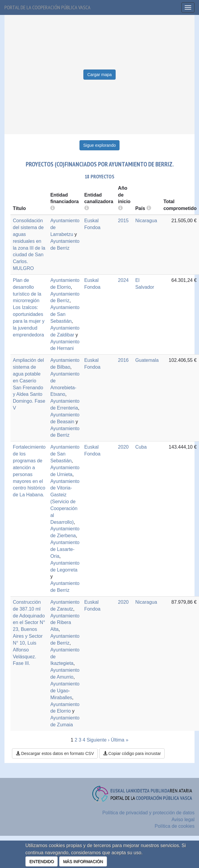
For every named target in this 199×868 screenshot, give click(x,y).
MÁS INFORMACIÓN (83, 861)
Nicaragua (146, 221)
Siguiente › (98, 740)
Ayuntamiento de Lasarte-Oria (65, 549)
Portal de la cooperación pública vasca (48, 7)
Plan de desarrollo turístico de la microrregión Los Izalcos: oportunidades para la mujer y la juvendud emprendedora (29, 308)
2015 (123, 221)
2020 (123, 447)
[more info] (120, 208)
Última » (120, 740)
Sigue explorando (100, 145)
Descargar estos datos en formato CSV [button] (55, 753)
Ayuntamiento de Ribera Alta (65, 623)
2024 (123, 280)
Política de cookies (175, 826)
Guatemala (147, 360)
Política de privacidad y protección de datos (148, 813)
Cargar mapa (99, 75)
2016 (123, 360)
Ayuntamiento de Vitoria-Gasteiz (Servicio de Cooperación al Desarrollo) (65, 502)
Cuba (141, 447)
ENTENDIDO (42, 861)
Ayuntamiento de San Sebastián (65, 314)
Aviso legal (183, 820)
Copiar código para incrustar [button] (132, 753)
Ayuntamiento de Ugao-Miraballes (65, 691)
